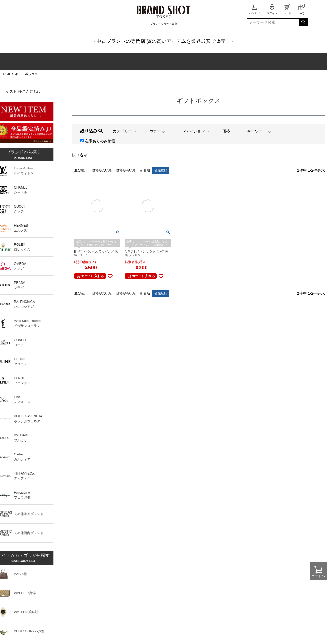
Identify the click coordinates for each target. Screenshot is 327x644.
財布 (61, 61)
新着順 (145, 170)
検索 (303, 22)
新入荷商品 (306, 61)
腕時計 (102, 61)
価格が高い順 (126, 170)
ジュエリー (183, 61)
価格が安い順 (102, 170)
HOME (6, 74)
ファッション (142, 61)
